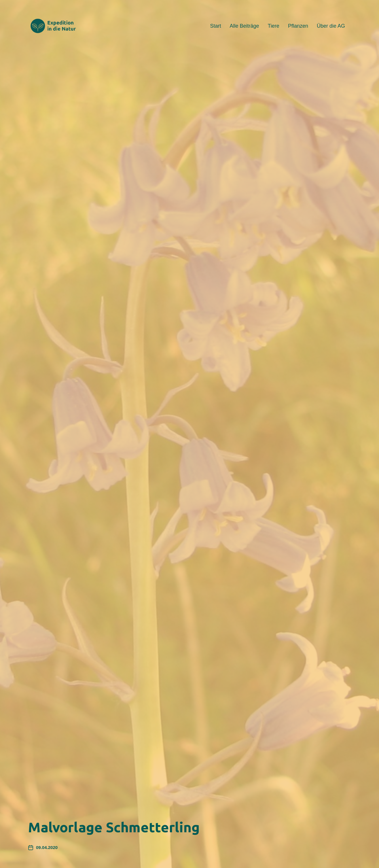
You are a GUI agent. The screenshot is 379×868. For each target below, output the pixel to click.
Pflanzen (298, 26)
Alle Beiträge (244, 26)
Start (215, 26)
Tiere (274, 26)
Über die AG (331, 26)
